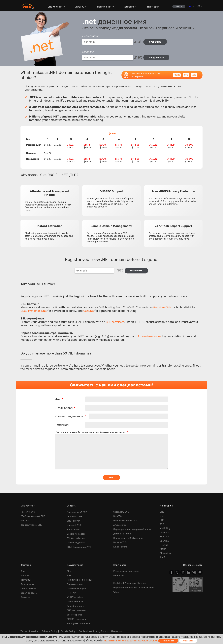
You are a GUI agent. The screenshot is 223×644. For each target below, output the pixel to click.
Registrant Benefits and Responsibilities (135, 585)
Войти (178, 6)
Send (111, 475)
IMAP (162, 555)
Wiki (69, 573)
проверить (156, 42)
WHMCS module (75, 594)
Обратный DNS (75, 514)
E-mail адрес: (65, 405)
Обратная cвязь (29, 589)
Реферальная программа (127, 569)
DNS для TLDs (121, 538)
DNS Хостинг (53, 7)
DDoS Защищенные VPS (80, 543)
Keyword (164, 530)
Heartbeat (165, 534)
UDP (162, 518)
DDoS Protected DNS (34, 308)
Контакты (26, 577)
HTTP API (72, 589)
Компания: (62, 422)
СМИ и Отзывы (28, 585)
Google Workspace (77, 530)
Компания (127, 7)
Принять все (169, 641)
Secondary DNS (122, 510)
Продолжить (157, 57)
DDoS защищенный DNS (34, 514)
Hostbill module (75, 598)
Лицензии (114, 626)
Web (162, 514)
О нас (24, 569)
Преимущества (75, 581)
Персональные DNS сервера (129, 534)
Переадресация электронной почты (133, 526)
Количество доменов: (70, 414)
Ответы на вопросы (77, 585)
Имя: (59, 397)
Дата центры (28, 581)
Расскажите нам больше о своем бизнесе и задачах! (92, 430)
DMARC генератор (77, 614)
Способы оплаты (76, 602)
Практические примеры (80, 577)
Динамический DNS (78, 510)
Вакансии (26, 594)
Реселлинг (119, 573)
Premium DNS (163, 305)
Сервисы (78, 7)
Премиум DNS (28, 510)
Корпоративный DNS (32, 522)
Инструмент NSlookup (79, 618)
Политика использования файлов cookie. (130, 640)
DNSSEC (118, 514)
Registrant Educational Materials (131, 580)
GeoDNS (90, 308)
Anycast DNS (120, 522)
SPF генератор (75, 610)
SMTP (163, 547)
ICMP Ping (165, 526)
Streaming (165, 551)
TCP (162, 522)
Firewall (164, 543)
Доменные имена (123, 530)
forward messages (150, 334)
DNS (162, 510)
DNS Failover (74, 518)
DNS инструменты (77, 606)
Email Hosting (121, 543)
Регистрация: (91, 36)
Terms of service (29, 626)
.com (176, 73)
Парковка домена (77, 538)
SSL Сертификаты (77, 534)
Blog (69, 569)
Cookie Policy (66, 626)
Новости (25, 573)
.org (186, 73)
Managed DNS (74, 522)
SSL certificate (115, 319)
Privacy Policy (49, 626)
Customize (189, 641)
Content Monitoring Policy (91, 626)
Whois (116, 589)
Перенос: (88, 51)
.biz (194, 73)
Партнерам (152, 7)
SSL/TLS (164, 538)
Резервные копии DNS (126, 518)
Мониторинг (102, 7)
